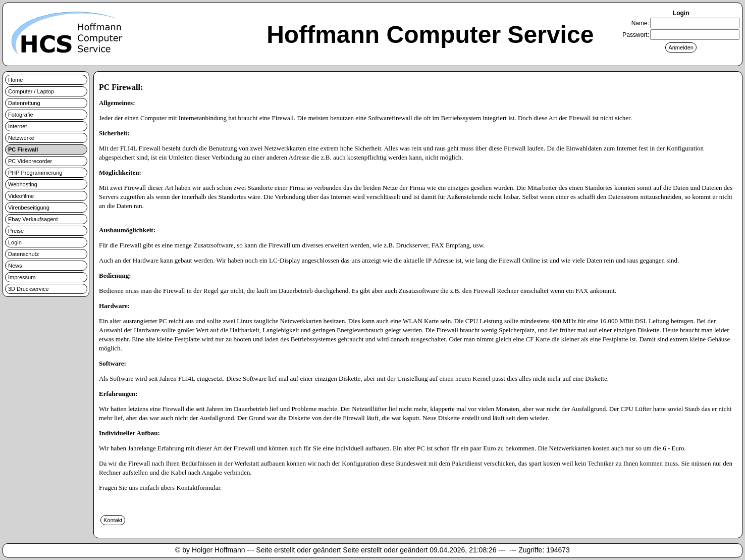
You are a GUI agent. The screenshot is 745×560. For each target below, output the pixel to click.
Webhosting (23, 184)
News (15, 266)
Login (15, 242)
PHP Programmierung (35, 173)
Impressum (22, 277)
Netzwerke (21, 138)
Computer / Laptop (31, 91)
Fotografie (21, 115)
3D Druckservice (29, 289)
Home (15, 80)
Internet (17, 126)
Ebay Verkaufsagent (33, 219)
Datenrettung (24, 103)
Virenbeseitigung (29, 208)
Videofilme (21, 196)
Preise (16, 231)
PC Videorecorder (30, 161)
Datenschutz (23, 254)
